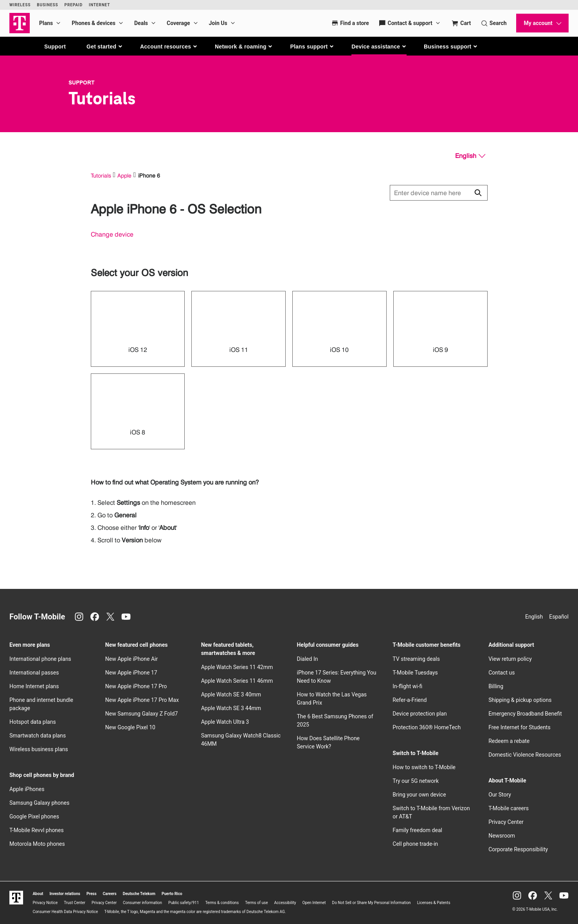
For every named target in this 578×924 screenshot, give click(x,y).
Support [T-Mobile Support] (82, 83)
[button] (105, 47)
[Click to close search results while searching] (478, 193)
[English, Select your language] (470, 156)
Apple (124, 175)
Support (55, 47)
